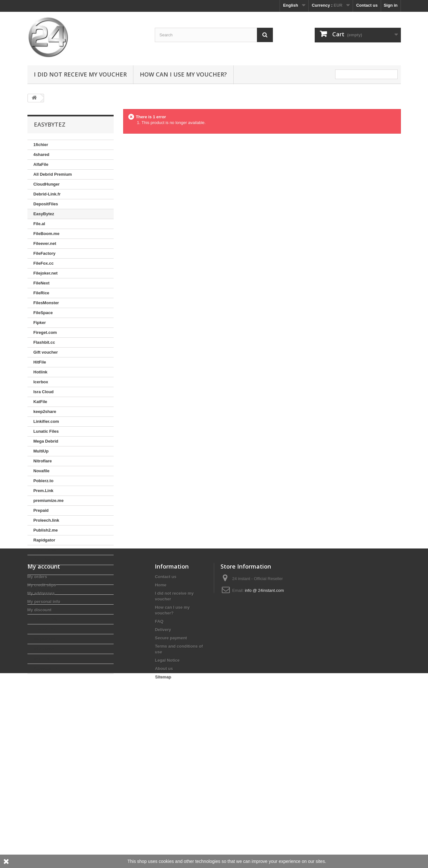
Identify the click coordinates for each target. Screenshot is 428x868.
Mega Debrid (46, 441)
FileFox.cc (44, 263)
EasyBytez (44, 214)
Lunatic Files (46, 431)
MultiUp (41, 451)
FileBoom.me (47, 234)
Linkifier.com (46, 421)
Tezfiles (41, 609)
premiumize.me (49, 500)
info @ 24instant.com (264, 741)
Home (161, 736)
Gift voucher (46, 352)
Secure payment (171, 789)
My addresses (41, 744)
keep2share (45, 412)
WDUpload (44, 649)
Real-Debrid (45, 560)
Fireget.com (45, 332)
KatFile (40, 402)
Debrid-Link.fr (47, 194)
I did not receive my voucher (80, 74)
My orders (37, 728)
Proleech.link (46, 520)
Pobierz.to (44, 481)
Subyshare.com (49, 589)
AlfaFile (41, 164)
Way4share (44, 639)
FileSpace (43, 313)
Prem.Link (44, 491)
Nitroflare (43, 461)
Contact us (367, 5)
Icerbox (41, 382)
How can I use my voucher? (183, 74)
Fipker (40, 323)
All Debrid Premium (53, 174)
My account (44, 717)
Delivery (163, 780)
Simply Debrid (47, 570)
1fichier (41, 145)
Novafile (42, 471)
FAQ (159, 772)
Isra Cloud (44, 392)
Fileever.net (45, 243)
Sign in (390, 5)
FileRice (41, 293)
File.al (39, 224)
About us (164, 819)
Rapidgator (45, 540)
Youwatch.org (47, 669)
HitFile (40, 362)
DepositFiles (46, 204)
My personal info (44, 752)
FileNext (42, 283)
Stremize (42, 580)
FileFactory (45, 253)
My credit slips (42, 736)
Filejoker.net (46, 273)
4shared (41, 154)
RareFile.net (45, 550)
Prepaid (41, 510)
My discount (40, 761)
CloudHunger (47, 184)
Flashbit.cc (44, 342)
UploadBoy (45, 629)
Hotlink (41, 372)
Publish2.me (46, 530)
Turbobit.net (45, 619)
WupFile (41, 659)
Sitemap (163, 828)
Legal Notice (167, 811)
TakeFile (42, 599)
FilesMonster (46, 303)
